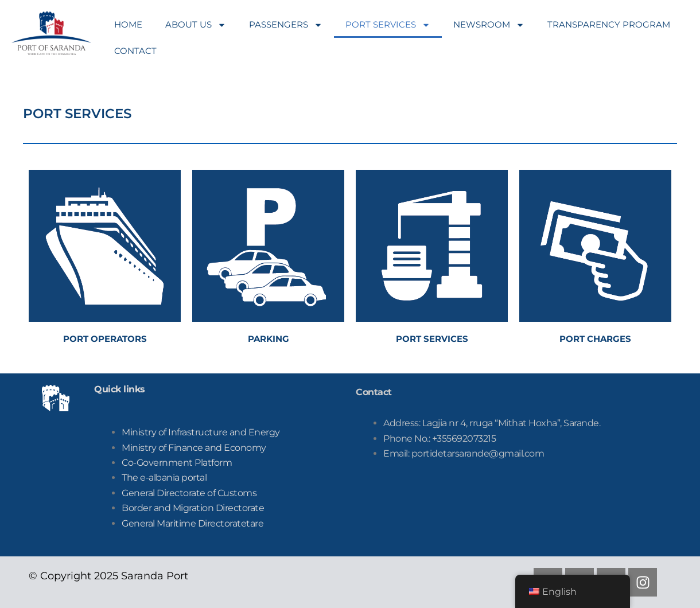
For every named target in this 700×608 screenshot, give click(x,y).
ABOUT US (196, 25)
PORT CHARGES (595, 339)
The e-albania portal (164, 478)
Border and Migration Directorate (193, 508)
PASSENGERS (286, 25)
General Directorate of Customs (189, 493)
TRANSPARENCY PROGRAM (609, 24)
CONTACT (135, 51)
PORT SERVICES (388, 25)
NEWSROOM (489, 25)
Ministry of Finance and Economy (194, 448)
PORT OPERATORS (105, 339)
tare (192, 523)
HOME (128, 24)
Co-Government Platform (177, 463)
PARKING (269, 339)
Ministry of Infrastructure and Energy (201, 432)
